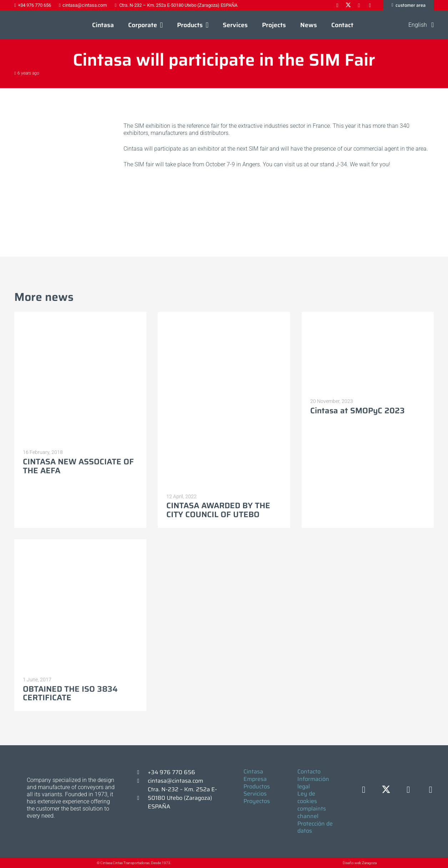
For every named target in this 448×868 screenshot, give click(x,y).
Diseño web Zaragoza (360, 863)
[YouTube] (431, 790)
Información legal (313, 783)
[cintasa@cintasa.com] (141, 781)
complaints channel (312, 812)
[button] (160, 25)
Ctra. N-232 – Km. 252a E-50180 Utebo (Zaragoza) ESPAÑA (182, 798)
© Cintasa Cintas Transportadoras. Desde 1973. (134, 863)
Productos (257, 786)
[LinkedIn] (408, 790)
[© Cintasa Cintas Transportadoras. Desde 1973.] (89, 863)
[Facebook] (364, 790)
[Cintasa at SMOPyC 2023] (368, 352)
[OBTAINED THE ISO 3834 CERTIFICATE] (80, 605)
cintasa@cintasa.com (175, 781)
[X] (386, 790)
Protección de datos (315, 827)
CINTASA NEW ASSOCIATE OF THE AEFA (78, 466)
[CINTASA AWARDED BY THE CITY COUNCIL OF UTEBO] (224, 400)
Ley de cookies (307, 797)
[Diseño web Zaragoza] (326, 863)
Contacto (309, 771)
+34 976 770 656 (172, 772)
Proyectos (257, 801)
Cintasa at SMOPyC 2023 (358, 411)
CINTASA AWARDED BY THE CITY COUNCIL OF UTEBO (218, 510)
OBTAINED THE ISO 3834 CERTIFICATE (70, 693)
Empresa (255, 779)
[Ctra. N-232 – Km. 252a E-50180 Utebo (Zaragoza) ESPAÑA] (141, 798)
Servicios (255, 794)
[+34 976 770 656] (141, 772)
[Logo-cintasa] (30, 25)
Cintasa (253, 771)
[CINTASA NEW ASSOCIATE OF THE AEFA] (80, 378)
